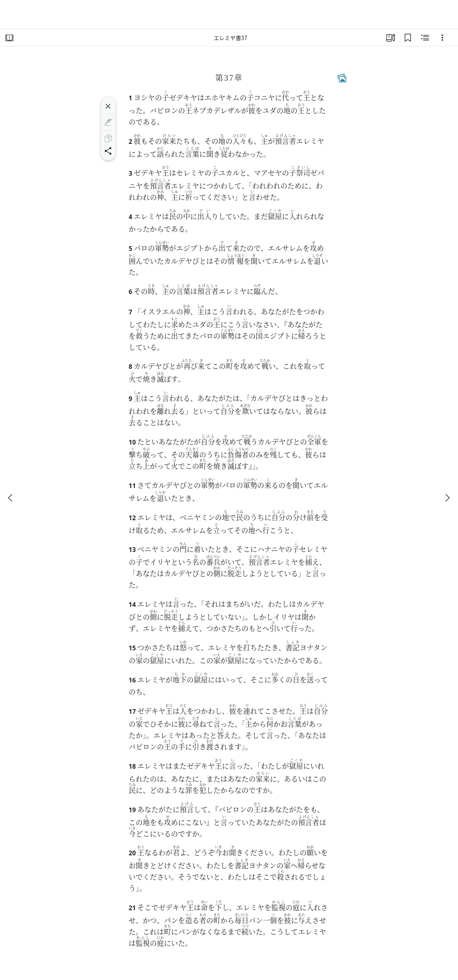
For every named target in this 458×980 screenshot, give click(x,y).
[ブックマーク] (408, 38)
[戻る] (11, 498)
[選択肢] (442, 38)
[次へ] (447, 498)
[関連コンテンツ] (425, 38)
